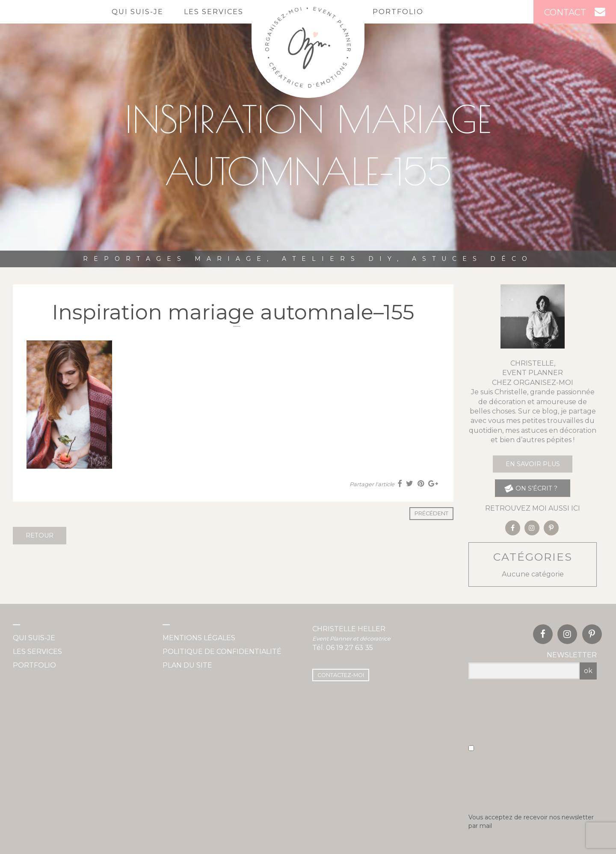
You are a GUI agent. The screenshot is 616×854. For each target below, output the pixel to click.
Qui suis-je (138, 12)
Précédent (431, 513)
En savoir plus (533, 464)
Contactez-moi (341, 675)
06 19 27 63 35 (349, 648)
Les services (214, 12)
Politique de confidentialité (222, 652)
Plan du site (187, 665)
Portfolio (398, 12)
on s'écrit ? (531, 488)
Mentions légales (199, 638)
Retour (40, 535)
